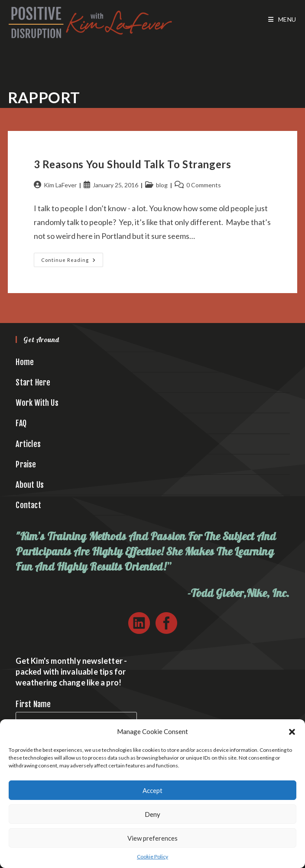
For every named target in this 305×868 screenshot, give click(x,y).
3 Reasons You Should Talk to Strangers (133, 164)
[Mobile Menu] (282, 20)
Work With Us (37, 403)
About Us (30, 485)
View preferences (152, 838)
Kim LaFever (60, 185)
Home (25, 362)
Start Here (33, 382)
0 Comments (204, 185)
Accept (152, 790)
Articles (28, 444)
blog (162, 185)
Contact (28, 505)
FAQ (21, 423)
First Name (33, 704)
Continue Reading (72, 262)
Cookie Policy (152, 857)
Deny (152, 814)
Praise (26, 464)
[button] (292, 732)
